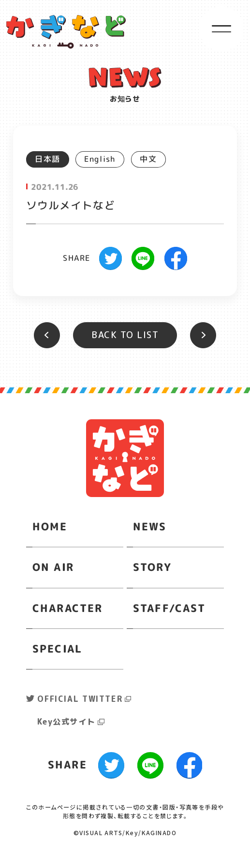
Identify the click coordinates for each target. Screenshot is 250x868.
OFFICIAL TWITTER (80, 699)
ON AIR (53, 567)
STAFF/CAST (169, 608)
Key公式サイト (66, 722)
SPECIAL (58, 648)
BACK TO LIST (125, 335)
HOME (50, 526)
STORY (152, 567)
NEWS (150, 526)
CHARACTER (67, 608)
